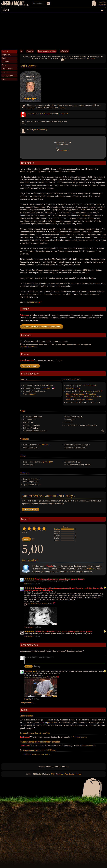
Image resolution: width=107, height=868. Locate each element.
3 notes (66, 527)
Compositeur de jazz (74, 397)
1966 (48, 114)
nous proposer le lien (49, 723)
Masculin (32, 394)
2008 (66, 114)
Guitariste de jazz (78, 400)
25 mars (43, 114)
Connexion (102, 5)
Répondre (28, 699)
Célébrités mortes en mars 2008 (36, 754)
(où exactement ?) (40, 130)
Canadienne (46, 388)
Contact (78, 774)
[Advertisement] (53, 31)
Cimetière (30, 51)
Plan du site (69, 774)
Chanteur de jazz (78, 394)
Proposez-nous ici (80, 737)
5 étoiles (57, 529)
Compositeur (90, 394)
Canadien (30, 114)
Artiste (82, 391)
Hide (84, 215)
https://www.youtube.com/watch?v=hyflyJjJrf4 (41, 677)
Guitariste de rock (73, 388)
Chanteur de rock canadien (47, 51)
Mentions (60, 774)
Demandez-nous (30, 509)
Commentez (28, 583)
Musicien (89, 400)
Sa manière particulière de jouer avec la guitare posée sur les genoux (63, 632)
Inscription (102, 2)
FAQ (53, 774)
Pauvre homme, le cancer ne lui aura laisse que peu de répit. (60, 579)
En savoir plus (90, 58)
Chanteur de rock (90, 386)
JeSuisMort (13, 3)
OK (63, 60)
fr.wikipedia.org (33, 302)
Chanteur (89, 391)
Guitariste (87, 397)
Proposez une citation (28, 347)
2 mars (61, 114)
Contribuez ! (64, 151)
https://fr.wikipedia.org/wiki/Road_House (39, 603)
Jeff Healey (64, 51)
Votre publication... (27, 703)
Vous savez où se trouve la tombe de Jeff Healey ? (42, 327)
